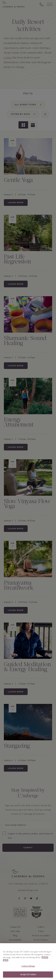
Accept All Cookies (28, 975)
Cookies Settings (28, 966)
